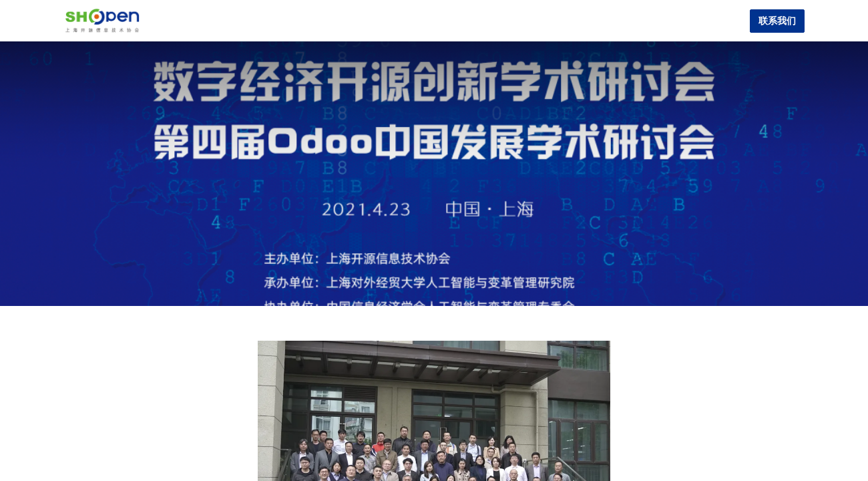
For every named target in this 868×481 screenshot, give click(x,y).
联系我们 (777, 21)
